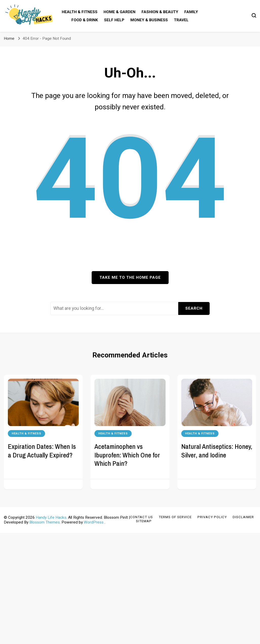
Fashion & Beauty (160, 12)
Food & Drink (85, 20)
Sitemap (144, 521)
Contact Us (142, 517)
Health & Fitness (80, 12)
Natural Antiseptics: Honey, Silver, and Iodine (217, 450)
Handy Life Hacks (51, 517)
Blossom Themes (45, 522)
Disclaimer (243, 517)
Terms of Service (175, 517)
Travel (181, 20)
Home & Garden (119, 12)
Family (191, 12)
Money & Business (149, 20)
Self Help (114, 20)
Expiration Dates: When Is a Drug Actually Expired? (42, 450)
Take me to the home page (130, 277)
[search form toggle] (254, 15)
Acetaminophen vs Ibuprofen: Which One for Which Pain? (127, 455)
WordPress (94, 522)
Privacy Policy (212, 517)
